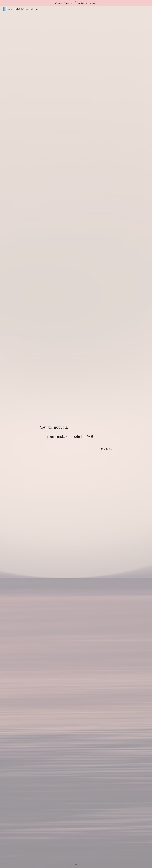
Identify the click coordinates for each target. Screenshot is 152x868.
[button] (76, 865)
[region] (76, 3)
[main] (76, 434)
